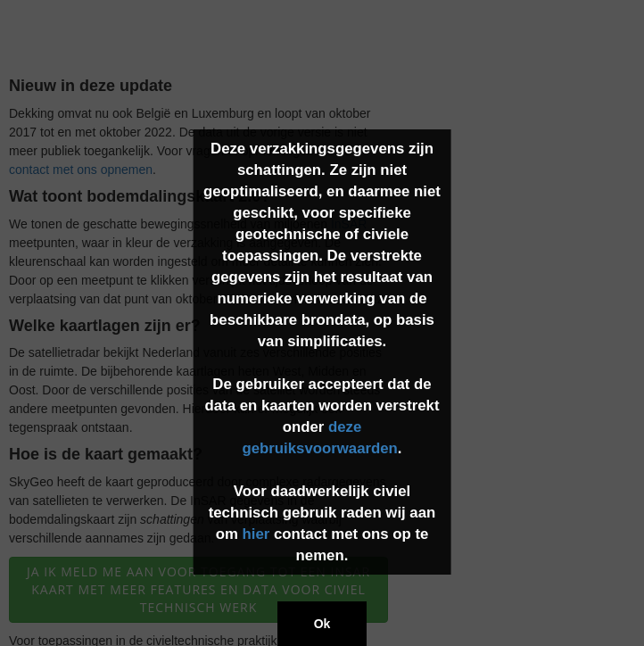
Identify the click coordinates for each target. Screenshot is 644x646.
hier (256, 534)
